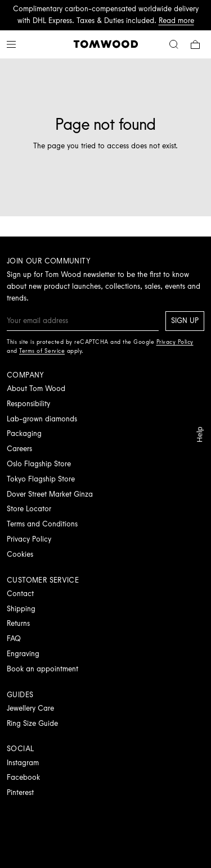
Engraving (23, 654)
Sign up (185, 321)
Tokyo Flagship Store (41, 479)
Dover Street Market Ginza (50, 494)
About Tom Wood (36, 388)
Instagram (23, 763)
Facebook (23, 777)
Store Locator (29, 509)
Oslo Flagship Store (39, 464)
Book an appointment (42, 669)
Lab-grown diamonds (42, 419)
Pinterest (20, 792)
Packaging (24, 433)
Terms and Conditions (42, 524)
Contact (20, 594)
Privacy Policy (29, 539)
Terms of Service (42, 351)
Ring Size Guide (32, 723)
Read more (176, 21)
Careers (19, 449)
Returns (18, 623)
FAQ (14, 638)
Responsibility (28, 404)
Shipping (21, 609)
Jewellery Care (30, 708)
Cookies (20, 554)
